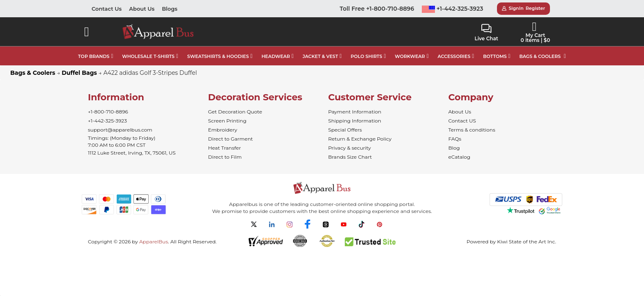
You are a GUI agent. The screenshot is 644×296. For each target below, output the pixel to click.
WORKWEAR (410, 56)
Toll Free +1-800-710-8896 (377, 9)
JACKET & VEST (320, 56)
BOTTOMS (495, 56)
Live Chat (486, 33)
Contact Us (107, 9)
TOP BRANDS (94, 56)
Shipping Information (355, 121)
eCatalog (459, 157)
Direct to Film (225, 157)
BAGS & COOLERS (540, 56)
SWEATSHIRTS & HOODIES (218, 56)
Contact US (462, 121)
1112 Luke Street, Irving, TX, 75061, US (132, 153)
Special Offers (345, 130)
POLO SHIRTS (367, 56)
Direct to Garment (231, 139)
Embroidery (223, 130)
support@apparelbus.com (120, 130)
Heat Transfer (225, 148)
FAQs (455, 139)
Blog (454, 148)
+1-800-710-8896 (108, 112)
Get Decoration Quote (235, 112)
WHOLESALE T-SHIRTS (148, 56)
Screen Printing (227, 121)
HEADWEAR (276, 56)
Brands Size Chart (350, 157)
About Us (142, 9)
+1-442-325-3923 (453, 9)
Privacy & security (350, 148)
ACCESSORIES (454, 56)
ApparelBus (154, 242)
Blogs (170, 9)
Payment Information (355, 112)
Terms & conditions (472, 130)
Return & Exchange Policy (360, 139)
